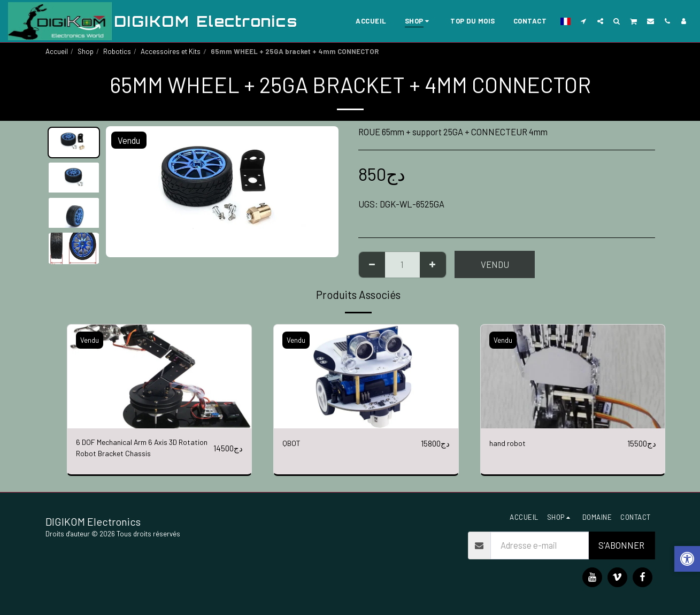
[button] (584, 21)
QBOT (293, 443)
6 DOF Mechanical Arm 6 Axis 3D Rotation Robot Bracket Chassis (135, 450)
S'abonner (621, 545)
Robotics (117, 51)
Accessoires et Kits (171, 51)
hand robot (509, 443)
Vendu (495, 264)
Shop (86, 51)
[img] (160, 376)
